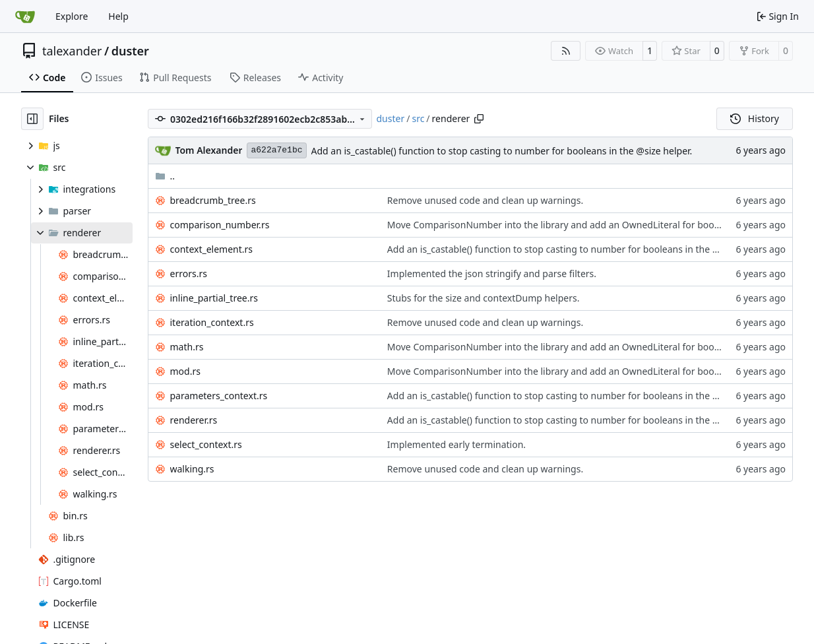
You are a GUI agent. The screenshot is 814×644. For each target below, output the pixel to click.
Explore (72, 16)
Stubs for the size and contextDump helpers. (484, 298)
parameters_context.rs (219, 396)
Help (118, 16)
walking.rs (192, 469)
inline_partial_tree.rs (214, 298)
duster (130, 51)
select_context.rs (206, 444)
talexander (72, 51)
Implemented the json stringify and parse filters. (492, 274)
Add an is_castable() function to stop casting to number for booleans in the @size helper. (502, 151)
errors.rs (189, 274)
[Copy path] (479, 119)
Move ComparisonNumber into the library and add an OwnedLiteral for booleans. (563, 225)
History (755, 118)
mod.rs (185, 371)
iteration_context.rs (212, 322)
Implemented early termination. (456, 444)
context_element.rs (212, 249)
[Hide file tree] (32, 119)
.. (165, 176)
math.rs (187, 347)
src (418, 118)
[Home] (25, 16)
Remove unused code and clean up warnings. (485, 200)
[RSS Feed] (566, 51)
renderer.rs (194, 420)
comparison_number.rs (220, 225)
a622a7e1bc (276, 150)
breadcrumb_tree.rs (213, 200)
